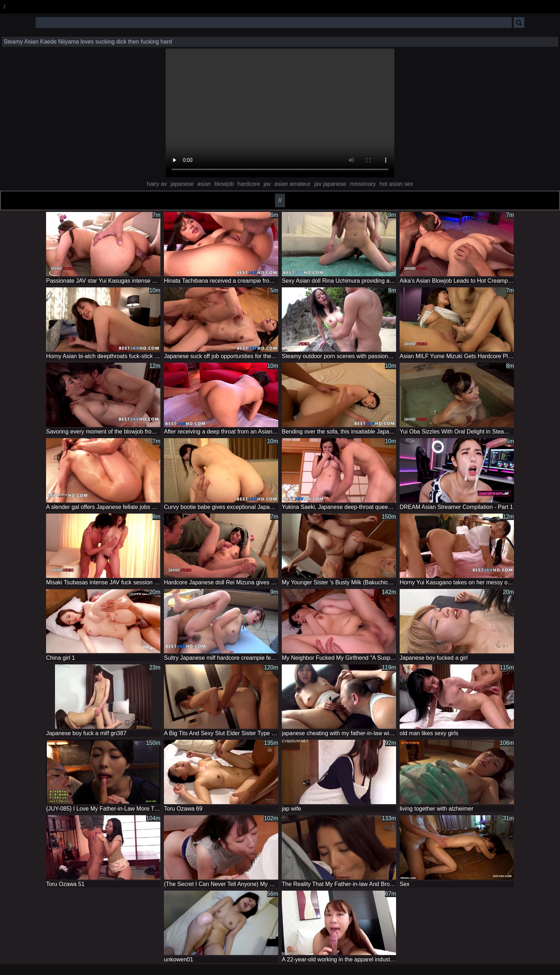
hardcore (249, 184)
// (280, 200)
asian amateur (292, 184)
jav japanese (330, 184)
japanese (182, 184)
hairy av (157, 184)
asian (204, 184)
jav (267, 184)
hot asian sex (396, 184)
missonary (363, 184)
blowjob (224, 184)
